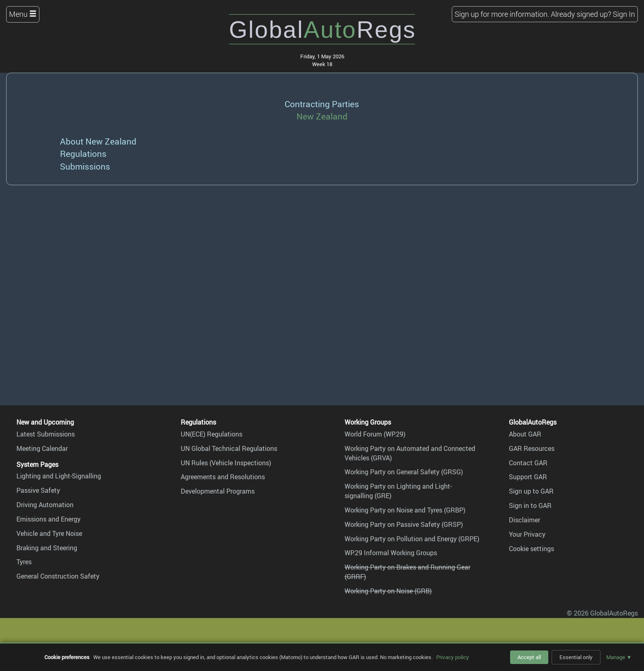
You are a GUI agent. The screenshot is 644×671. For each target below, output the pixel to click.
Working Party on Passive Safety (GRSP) (404, 524)
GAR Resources (532, 448)
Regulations (83, 153)
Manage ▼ (619, 657)
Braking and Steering (47, 548)
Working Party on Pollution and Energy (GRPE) (412, 539)
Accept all (529, 657)
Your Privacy (527, 534)
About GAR (525, 434)
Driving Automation (45, 505)
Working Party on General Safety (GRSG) (404, 472)
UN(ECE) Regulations (212, 434)
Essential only (576, 657)
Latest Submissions (46, 434)
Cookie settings (531, 549)
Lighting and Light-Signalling (59, 476)
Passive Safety (38, 490)
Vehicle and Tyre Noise (49, 533)
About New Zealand (98, 141)
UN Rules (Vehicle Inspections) (226, 463)
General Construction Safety (58, 576)
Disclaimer (524, 520)
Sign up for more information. (502, 14)
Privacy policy (453, 657)
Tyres (24, 562)
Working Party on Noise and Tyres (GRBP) (405, 510)
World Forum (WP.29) (375, 434)
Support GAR (528, 477)
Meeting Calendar (42, 448)
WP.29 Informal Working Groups (391, 553)
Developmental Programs (218, 491)
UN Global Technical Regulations (229, 448)
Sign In (624, 14)
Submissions (85, 166)
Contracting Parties (322, 104)
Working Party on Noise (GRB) (388, 591)
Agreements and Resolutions (223, 477)
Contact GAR (528, 463)
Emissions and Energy (48, 519)
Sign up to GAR (531, 491)
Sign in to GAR (530, 506)
